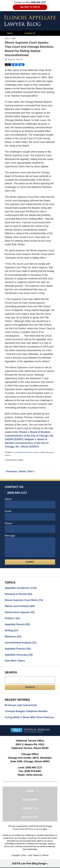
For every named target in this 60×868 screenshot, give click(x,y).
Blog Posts (30, 818)
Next (31, 471)
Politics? (37, 452)
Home (10, 33)
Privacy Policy (18, 829)
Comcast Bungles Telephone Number (26, 711)
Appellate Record (17, 624)
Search (30, 687)
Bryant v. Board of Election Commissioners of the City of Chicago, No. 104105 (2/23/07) (30, 436)
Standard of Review (19, 594)
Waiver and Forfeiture (20, 606)
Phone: (9, 523)
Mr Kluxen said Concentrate (21, 705)
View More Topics (15, 661)
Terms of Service (35, 829)
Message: (10, 535)
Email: (8, 511)
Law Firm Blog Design (29, 864)
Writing (12, 630)
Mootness (13, 636)
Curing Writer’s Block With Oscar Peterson (30, 717)
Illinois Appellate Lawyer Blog (30, 21)
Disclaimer (30, 800)
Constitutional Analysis (23, 452)
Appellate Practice (18, 649)
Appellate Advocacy (19, 655)
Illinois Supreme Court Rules (24, 600)
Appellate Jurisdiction (21, 588)
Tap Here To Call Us (30, 7)
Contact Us (30, 33)
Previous (11, 471)
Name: (8, 499)
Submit (30, 561)
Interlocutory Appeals (20, 612)
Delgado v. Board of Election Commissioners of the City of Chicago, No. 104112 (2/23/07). (27, 443)
